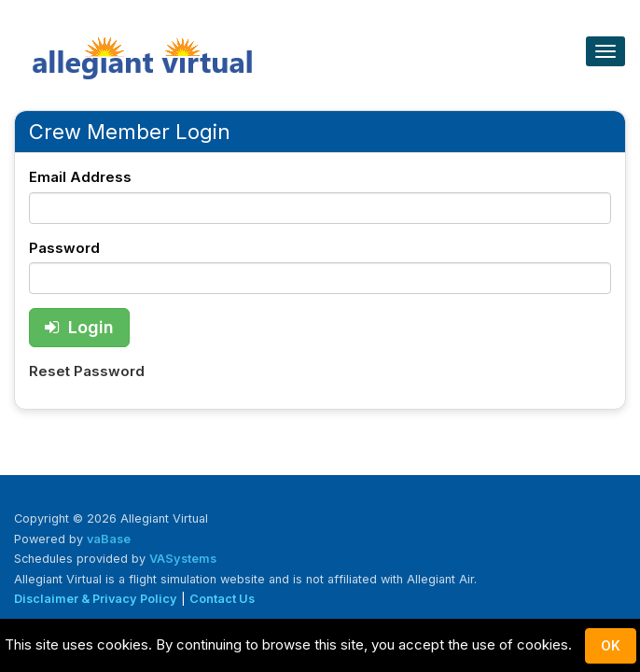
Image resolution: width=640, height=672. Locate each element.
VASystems (183, 559)
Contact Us (222, 599)
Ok (611, 645)
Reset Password (87, 371)
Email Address (80, 177)
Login (79, 327)
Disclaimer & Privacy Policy (96, 599)
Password (64, 248)
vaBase (109, 539)
